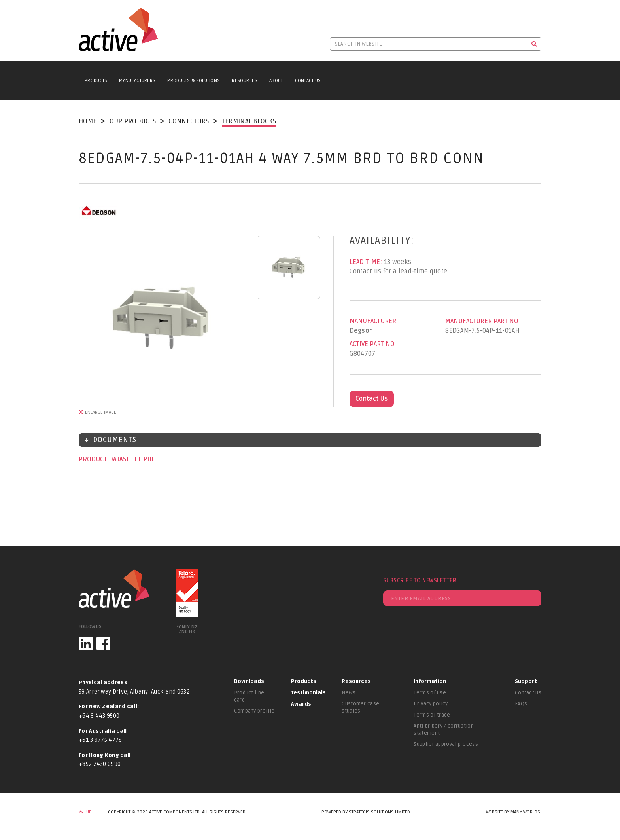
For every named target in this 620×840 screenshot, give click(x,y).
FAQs (521, 704)
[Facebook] (103, 644)
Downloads (249, 681)
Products (96, 81)
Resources (245, 81)
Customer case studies (360, 707)
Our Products (133, 121)
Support (526, 681)
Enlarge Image (101, 412)
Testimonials (308, 693)
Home (88, 121)
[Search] (534, 44)
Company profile (254, 711)
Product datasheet (111, 459)
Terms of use (430, 693)
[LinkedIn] (86, 644)
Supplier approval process (446, 744)
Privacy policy (431, 704)
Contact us (528, 693)
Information (430, 681)
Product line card (249, 696)
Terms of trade (432, 715)
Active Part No (372, 344)
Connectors (189, 121)
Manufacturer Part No (482, 321)
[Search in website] (429, 44)
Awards (301, 704)
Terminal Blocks (249, 121)
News (349, 693)
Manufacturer (373, 321)
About (276, 81)
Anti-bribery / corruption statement (444, 730)
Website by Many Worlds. (514, 812)
